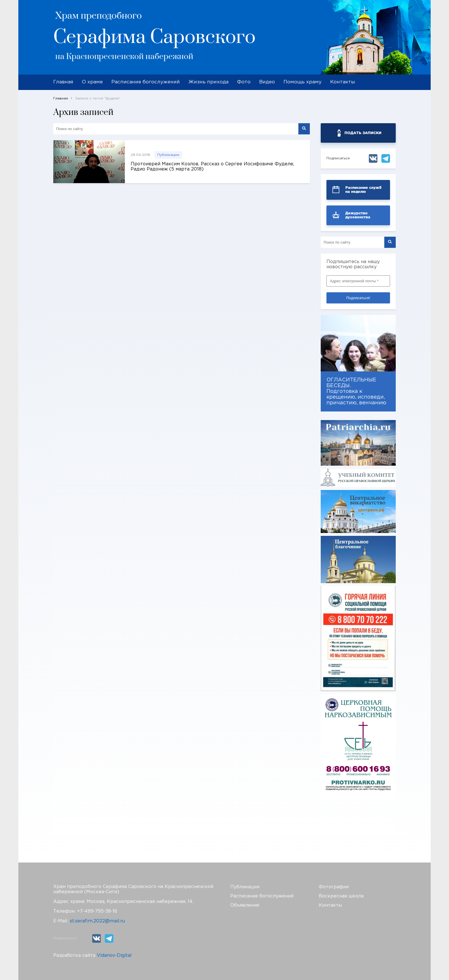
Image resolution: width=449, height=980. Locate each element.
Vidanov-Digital (114, 955)
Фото (244, 82)
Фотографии (334, 887)
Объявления (245, 905)
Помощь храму (303, 82)
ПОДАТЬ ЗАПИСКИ (363, 133)
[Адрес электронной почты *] (358, 281)
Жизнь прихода (208, 82)
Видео (267, 82)
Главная (63, 82)
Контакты (343, 82)
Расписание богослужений (146, 82)
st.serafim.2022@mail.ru (97, 921)
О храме (92, 82)
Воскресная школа (341, 896)
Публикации (168, 155)
